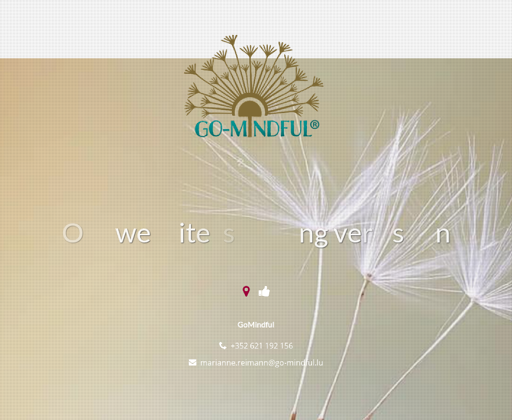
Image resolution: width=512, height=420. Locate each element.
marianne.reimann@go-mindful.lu (262, 363)
